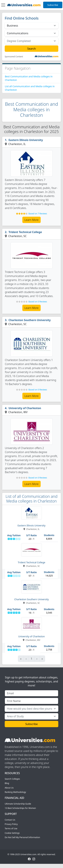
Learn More (32, 220)
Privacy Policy (11, 824)
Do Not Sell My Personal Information (22, 837)
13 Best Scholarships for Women (20, 808)
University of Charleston (25, 408)
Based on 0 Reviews (38, 302)
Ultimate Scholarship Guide (18, 804)
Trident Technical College (25, 232)
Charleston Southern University (30, 320)
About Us (9, 788)
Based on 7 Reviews (38, 214)
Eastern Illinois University (26, 140)
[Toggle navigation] (3, 5)
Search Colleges (12, 779)
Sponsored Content (14, 57)
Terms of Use (11, 828)
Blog (7, 783)
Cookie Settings (12, 833)
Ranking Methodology (15, 792)
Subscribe (53, 5)
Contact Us (10, 820)
